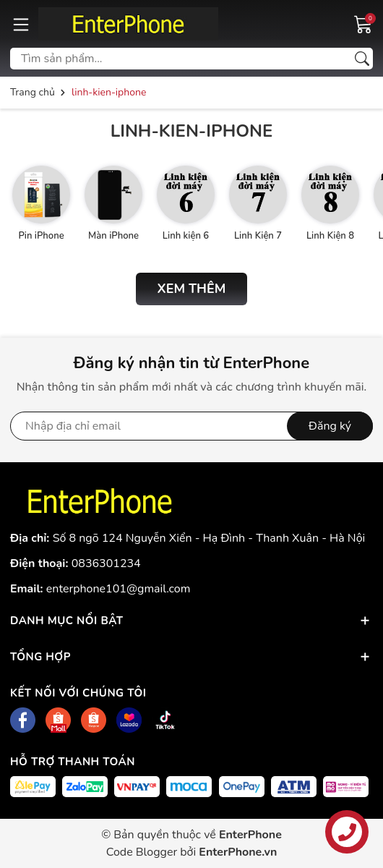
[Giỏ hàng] (363, 23)
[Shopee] (58, 720)
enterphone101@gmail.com (119, 589)
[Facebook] (23, 720)
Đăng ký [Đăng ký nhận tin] (330, 426)
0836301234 (106, 563)
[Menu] (21, 24)
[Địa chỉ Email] (191, 426)
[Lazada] (129, 720)
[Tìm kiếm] (362, 59)
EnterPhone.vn (238, 852)
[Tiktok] (165, 720)
